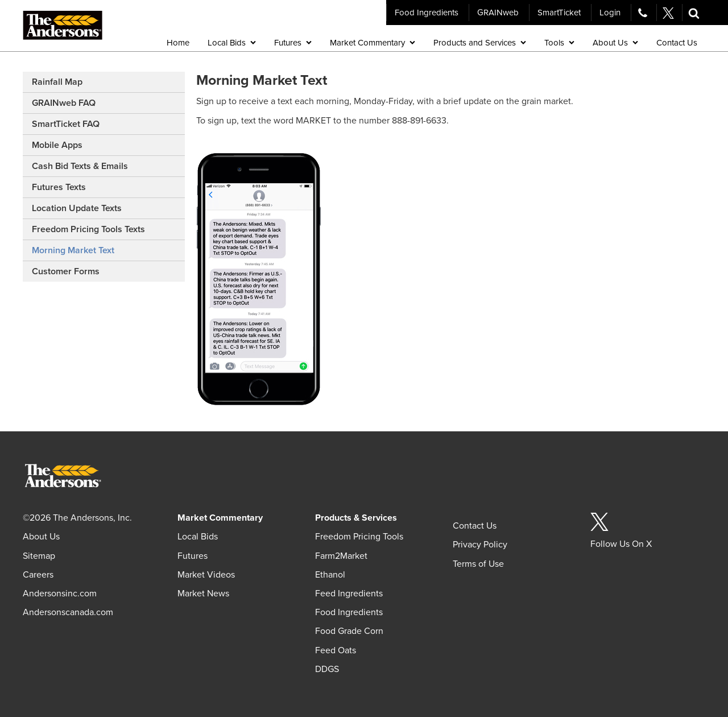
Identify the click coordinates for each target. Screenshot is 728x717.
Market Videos (206, 575)
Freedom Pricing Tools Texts (88, 229)
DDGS (327, 669)
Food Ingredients (427, 13)
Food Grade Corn (349, 631)
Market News (203, 594)
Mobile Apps (57, 145)
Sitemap (39, 556)
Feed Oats (336, 650)
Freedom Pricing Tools (359, 537)
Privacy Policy (480, 545)
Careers (38, 575)
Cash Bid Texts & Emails (80, 166)
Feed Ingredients (349, 594)
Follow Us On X (621, 544)
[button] (694, 13)
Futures (193, 556)
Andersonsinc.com (60, 594)
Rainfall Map (57, 82)
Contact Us (475, 526)
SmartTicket (559, 13)
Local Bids (198, 537)
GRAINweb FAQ (64, 103)
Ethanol (330, 575)
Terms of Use (478, 564)
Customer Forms (66, 271)
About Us (41, 537)
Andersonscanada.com (68, 612)
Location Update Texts (77, 208)
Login (610, 13)
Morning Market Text (73, 250)
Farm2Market (341, 556)
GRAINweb (498, 13)
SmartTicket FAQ (66, 124)
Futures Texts (59, 187)
